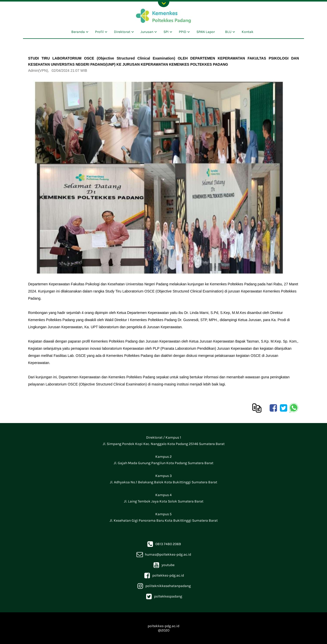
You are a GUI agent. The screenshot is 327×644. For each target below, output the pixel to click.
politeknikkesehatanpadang (164, 586)
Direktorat (122, 32)
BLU (228, 32)
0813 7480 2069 (164, 544)
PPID (183, 32)
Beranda (78, 32)
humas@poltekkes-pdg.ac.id (163, 554)
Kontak (248, 32)
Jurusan (147, 32)
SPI (166, 32)
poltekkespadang (164, 596)
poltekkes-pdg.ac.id (164, 575)
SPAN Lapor (206, 32)
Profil (99, 32)
